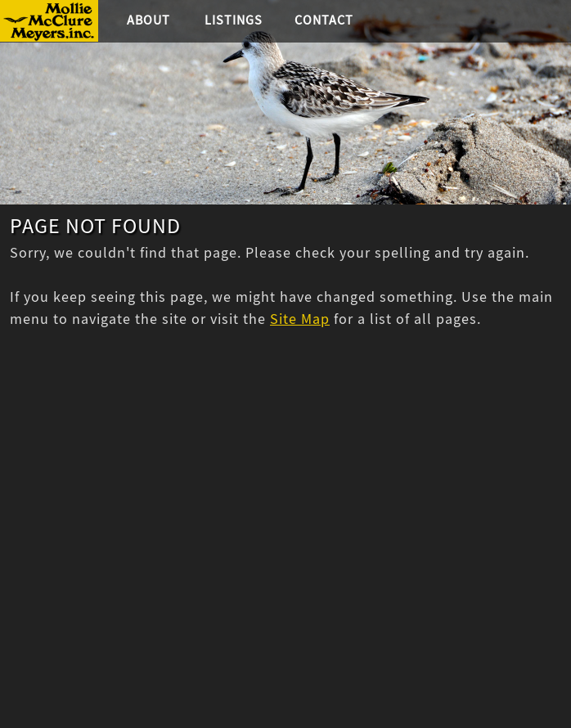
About (148, 21)
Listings (234, 21)
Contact (324, 21)
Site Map (300, 319)
